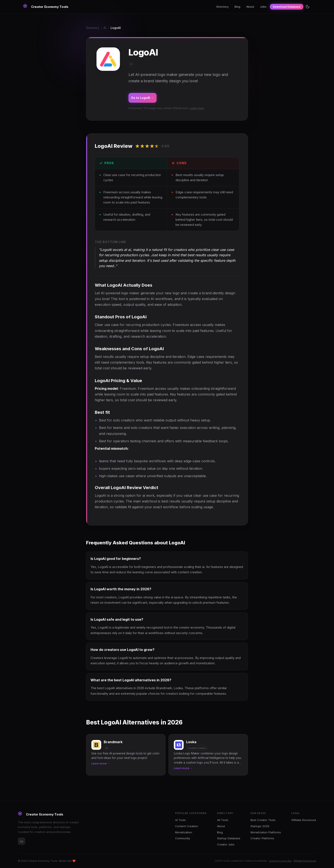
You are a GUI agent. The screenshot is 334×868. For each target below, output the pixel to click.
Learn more (197, 108)
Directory (222, 7)
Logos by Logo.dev (280, 861)
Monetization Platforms (266, 832)
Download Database (287, 7)
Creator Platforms (262, 838)
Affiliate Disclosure (304, 820)
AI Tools (180, 820)
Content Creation (187, 826)
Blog (237, 7)
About (250, 7)
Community (183, 838)
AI (105, 28)
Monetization (184, 832)
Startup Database (229, 838)
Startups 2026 (260, 826)
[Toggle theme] (308, 7)
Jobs (263, 7)
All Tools (223, 820)
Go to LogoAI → (143, 98)
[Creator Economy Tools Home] (46, 7)
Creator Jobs (226, 844)
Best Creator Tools (263, 820)
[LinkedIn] (22, 841)
